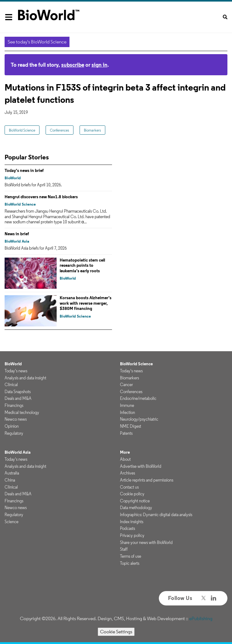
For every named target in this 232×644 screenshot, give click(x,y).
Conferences (60, 130)
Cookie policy (132, 494)
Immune (127, 405)
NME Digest (131, 426)
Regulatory (14, 433)
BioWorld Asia (17, 241)
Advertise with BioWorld (141, 466)
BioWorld (13, 178)
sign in (99, 65)
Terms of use (131, 556)
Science (11, 522)
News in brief (17, 234)
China (10, 480)
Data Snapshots (18, 392)
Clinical (11, 385)
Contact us (129, 487)
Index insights (132, 522)
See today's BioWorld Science (37, 42)
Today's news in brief (24, 170)
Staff (124, 549)
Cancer (126, 385)
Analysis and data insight (25, 378)
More (125, 452)
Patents (126, 433)
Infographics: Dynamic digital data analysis (156, 515)
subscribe (73, 65)
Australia (12, 473)
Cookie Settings (116, 632)
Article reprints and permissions (147, 480)
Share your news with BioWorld (146, 542)
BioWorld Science (22, 130)
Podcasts (127, 528)
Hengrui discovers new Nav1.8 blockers (41, 197)
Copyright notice (135, 501)
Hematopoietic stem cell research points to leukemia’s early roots (82, 265)
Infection (127, 412)
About (125, 459)
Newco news (16, 419)
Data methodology (136, 508)
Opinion (12, 426)
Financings (14, 405)
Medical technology (22, 412)
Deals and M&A (18, 398)
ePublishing (201, 618)
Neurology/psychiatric (139, 419)
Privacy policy (132, 535)
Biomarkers (92, 130)
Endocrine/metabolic (138, 398)
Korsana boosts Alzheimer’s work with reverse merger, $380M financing (86, 303)
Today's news (16, 371)
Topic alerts (130, 563)
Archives (127, 473)
